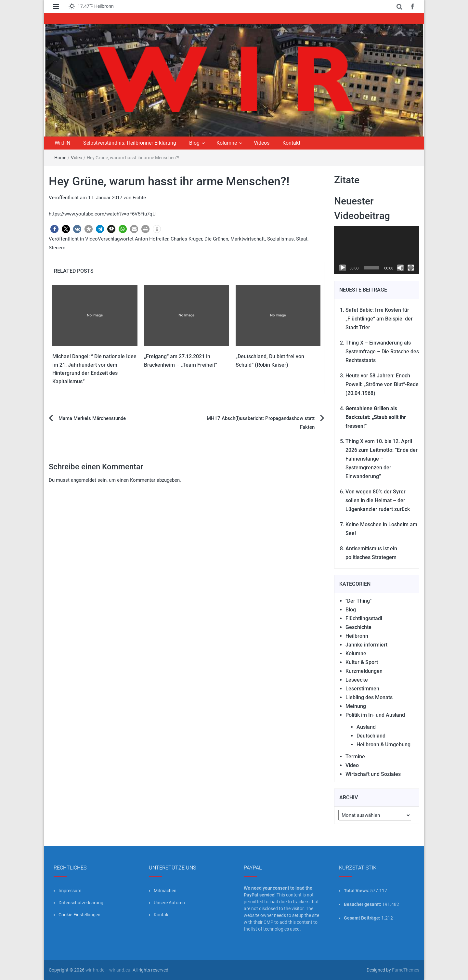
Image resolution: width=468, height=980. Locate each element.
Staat (302, 239)
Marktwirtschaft (248, 239)
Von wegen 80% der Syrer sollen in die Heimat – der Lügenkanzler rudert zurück (378, 500)
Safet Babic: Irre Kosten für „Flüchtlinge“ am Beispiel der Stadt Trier (379, 319)
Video (77, 158)
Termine (355, 757)
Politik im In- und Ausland (375, 715)
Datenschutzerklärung (81, 903)
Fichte (139, 198)
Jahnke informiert (366, 645)
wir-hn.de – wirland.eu (108, 970)
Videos (262, 143)
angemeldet (84, 480)
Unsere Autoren (169, 903)
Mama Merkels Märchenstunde (92, 418)
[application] (377, 250)
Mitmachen (165, 891)
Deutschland (371, 736)
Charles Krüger (186, 239)
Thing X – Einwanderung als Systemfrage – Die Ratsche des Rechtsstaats (382, 352)
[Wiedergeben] (343, 268)
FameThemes (406, 970)
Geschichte (358, 627)
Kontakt (291, 143)
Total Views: (357, 891)
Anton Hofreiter (152, 239)
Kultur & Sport (362, 662)
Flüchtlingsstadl (364, 618)
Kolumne (227, 143)
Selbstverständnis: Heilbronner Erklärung (130, 143)
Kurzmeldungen (364, 671)
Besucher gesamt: (363, 904)
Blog (194, 143)
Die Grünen (216, 239)
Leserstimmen (362, 689)
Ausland (366, 727)
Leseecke (357, 680)
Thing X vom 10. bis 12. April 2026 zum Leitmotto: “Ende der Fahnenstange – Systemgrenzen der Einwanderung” (382, 459)
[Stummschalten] (400, 268)
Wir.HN (62, 143)
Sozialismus (280, 239)
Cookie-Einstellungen (79, 915)
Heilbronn (357, 636)
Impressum (70, 891)
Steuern (57, 248)
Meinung (356, 706)
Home (60, 158)
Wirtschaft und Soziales (373, 774)
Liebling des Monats (369, 697)
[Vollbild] (411, 268)
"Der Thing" (358, 601)
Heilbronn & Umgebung (383, 745)
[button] (54, 229)
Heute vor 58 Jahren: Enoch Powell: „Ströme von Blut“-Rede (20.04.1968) (382, 384)
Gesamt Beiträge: (363, 918)
